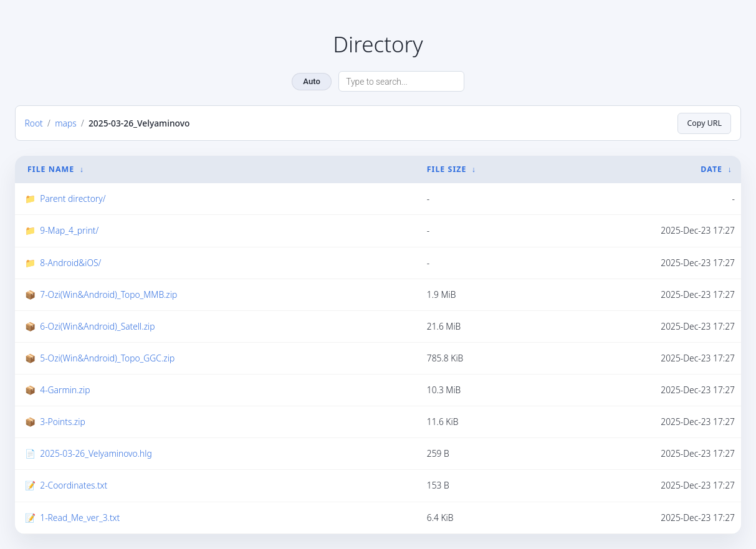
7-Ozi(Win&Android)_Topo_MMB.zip (108, 294)
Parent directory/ (73, 198)
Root (34, 123)
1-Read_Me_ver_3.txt (80, 518)
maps (65, 123)
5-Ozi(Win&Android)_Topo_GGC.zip (107, 358)
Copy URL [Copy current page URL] (705, 123)
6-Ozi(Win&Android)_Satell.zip (97, 326)
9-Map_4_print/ (69, 230)
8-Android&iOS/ (70, 263)
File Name (51, 169)
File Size (447, 169)
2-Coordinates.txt (74, 485)
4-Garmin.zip (65, 390)
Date (711, 169)
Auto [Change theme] (312, 81)
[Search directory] (401, 81)
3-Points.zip (62, 422)
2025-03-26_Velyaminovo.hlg (96, 453)
